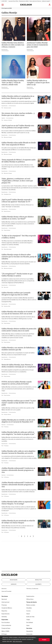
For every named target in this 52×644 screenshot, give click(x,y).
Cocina (28, 611)
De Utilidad (30, 622)
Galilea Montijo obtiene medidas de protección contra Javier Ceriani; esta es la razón (19, 330)
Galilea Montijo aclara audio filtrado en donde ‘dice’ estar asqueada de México (19, 144)
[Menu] (4, 5)
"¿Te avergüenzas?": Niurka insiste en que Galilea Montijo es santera (17, 275)
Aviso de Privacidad (6, 591)
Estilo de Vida (30, 617)
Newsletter (38, 580)
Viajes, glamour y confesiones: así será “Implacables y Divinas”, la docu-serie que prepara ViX (17, 181)
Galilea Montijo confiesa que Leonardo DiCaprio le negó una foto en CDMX (16, 294)
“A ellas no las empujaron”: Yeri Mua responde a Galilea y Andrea (19, 237)
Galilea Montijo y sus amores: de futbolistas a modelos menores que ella (18, 349)
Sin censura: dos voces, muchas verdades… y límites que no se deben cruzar (18, 114)
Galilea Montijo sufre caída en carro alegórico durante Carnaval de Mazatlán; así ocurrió (18, 452)
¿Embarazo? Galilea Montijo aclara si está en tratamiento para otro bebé (37, 45)
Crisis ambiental (6, 625)
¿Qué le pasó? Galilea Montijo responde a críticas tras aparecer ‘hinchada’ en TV (17, 201)
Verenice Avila (7, 306)
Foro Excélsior (6, 622)
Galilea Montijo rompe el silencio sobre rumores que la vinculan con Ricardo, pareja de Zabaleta (19, 257)
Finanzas (4, 605)
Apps (28, 625)
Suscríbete (38, 584)
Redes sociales (31, 605)
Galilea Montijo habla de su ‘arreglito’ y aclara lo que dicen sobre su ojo (38, 83)
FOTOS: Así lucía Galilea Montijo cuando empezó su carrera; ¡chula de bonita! (17, 383)
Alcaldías (29, 608)
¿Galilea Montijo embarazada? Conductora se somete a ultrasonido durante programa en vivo (18, 470)
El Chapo (4, 634)
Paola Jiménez (7, 230)
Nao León (6, 287)
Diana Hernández (8, 249)
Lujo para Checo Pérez (13, 1)
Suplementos (30, 596)
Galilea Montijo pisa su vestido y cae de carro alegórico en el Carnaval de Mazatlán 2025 (18, 421)
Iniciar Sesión (14, 580)
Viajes (28, 620)
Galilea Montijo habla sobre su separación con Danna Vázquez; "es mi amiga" (19, 503)
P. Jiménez (6, 427)
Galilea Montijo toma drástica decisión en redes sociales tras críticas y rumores (13, 45)
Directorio (4, 589)
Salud (28, 614)
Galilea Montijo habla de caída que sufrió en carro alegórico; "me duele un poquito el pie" (18, 433)
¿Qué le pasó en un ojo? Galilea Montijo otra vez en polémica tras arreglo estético (18, 127)
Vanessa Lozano (8, 108)
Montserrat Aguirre (8, 268)
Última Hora (30, 599)
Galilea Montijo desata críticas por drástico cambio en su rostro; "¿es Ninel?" (18, 218)
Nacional (4, 425)
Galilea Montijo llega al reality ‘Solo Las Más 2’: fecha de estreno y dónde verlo (13, 83)
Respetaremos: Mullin (24, 1)
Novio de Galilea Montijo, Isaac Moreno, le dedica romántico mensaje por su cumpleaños (19, 366)
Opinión (3, 118)
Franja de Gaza (6, 628)
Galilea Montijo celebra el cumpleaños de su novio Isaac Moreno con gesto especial (18, 97)
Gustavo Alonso (7, 414)
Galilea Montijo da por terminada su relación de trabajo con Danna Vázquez (18, 522)
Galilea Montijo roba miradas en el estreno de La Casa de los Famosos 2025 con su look (19, 313)
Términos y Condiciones (32, 589)
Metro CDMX (5, 631)
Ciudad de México (7, 608)
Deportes (4, 611)
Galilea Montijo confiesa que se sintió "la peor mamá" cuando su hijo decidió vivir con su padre (19, 403)
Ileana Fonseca (7, 211)
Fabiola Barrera (7, 359)
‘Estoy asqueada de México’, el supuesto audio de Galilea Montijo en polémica (19, 161)
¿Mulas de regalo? (46, 1)
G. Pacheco (6, 477)
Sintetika (4, 617)
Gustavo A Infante (8, 120)
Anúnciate (14, 584)
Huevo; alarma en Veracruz (35, 1)
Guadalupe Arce (7, 194)
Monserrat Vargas (8, 137)
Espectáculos (5, 49)
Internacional (5, 602)
